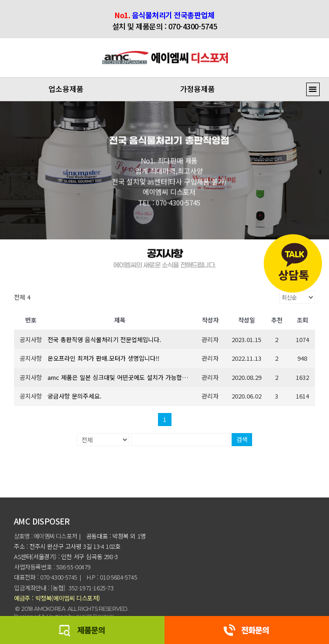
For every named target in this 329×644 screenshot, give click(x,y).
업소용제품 (66, 89)
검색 (242, 439)
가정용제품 (197, 89)
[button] (313, 89)
